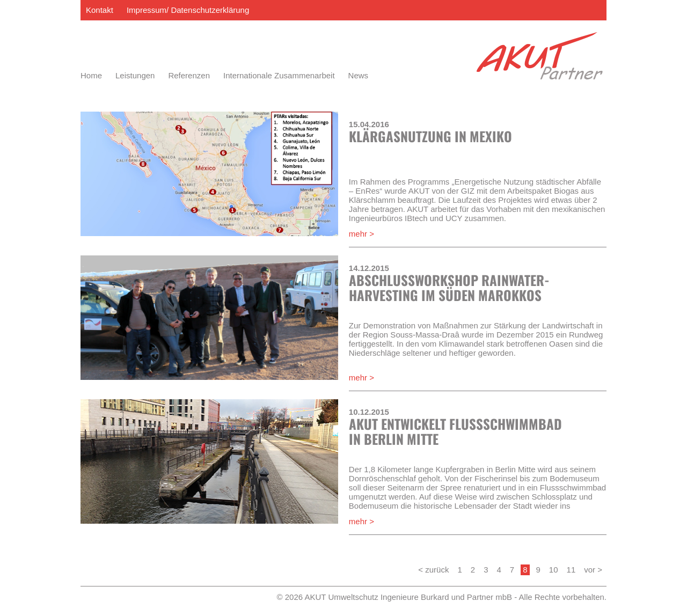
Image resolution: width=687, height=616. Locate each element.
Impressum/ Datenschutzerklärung (188, 10)
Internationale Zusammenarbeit (279, 75)
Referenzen (189, 75)
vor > (593, 570)
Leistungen (135, 75)
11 (571, 570)
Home (91, 75)
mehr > (361, 234)
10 (554, 570)
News (359, 75)
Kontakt (100, 10)
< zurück (433, 570)
